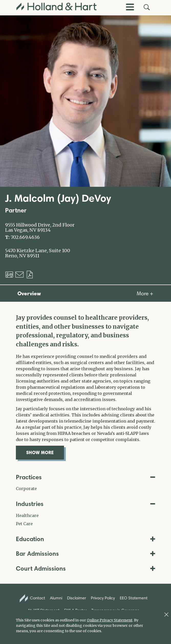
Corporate (26, 489)
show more (45, 452)
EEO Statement (134, 598)
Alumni (56, 598)
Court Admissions (85, 568)
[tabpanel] (85, 386)
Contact (33, 598)
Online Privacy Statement (110, 620)
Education (85, 539)
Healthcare (27, 515)
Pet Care (24, 524)
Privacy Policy (103, 598)
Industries (85, 504)
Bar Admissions (85, 554)
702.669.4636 (25, 237)
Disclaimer (77, 598)
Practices (85, 477)
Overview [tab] (29, 293)
